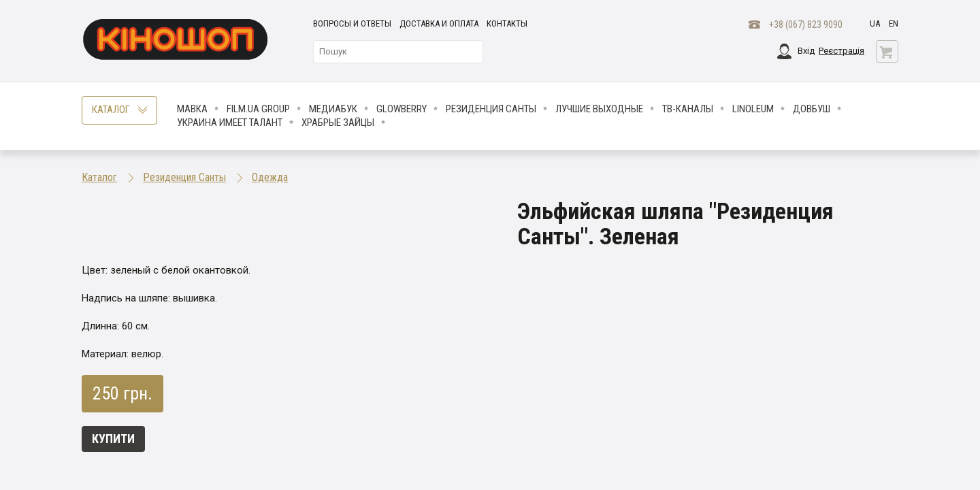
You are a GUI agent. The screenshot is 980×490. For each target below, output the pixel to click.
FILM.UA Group (258, 109)
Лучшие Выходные (599, 109)
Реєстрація (842, 51)
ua (875, 23)
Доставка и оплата (439, 23)
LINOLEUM (753, 109)
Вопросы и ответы (352, 23)
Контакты (507, 23)
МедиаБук (333, 109)
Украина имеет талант (230, 122)
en (894, 23)
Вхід (806, 51)
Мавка (192, 109)
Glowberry (402, 109)
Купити (113, 439)
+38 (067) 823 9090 (806, 24)
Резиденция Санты (491, 109)
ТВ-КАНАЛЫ (688, 109)
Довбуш (812, 109)
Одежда (270, 177)
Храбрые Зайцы (338, 122)
